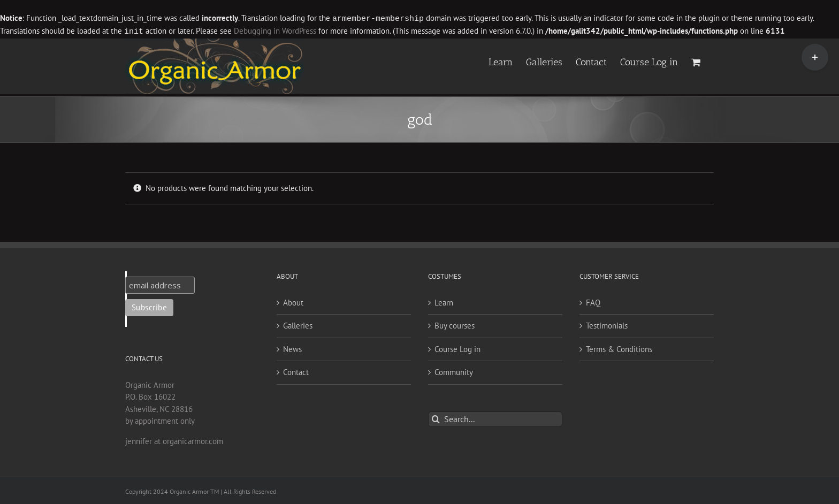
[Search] (436, 418)
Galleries (298, 324)
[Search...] (495, 418)
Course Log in (457, 348)
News (292, 348)
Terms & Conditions (619, 348)
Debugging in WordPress (275, 31)
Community (454, 371)
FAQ (593, 301)
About (293, 301)
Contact (296, 371)
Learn (444, 301)
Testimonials (607, 324)
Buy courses (455, 324)
